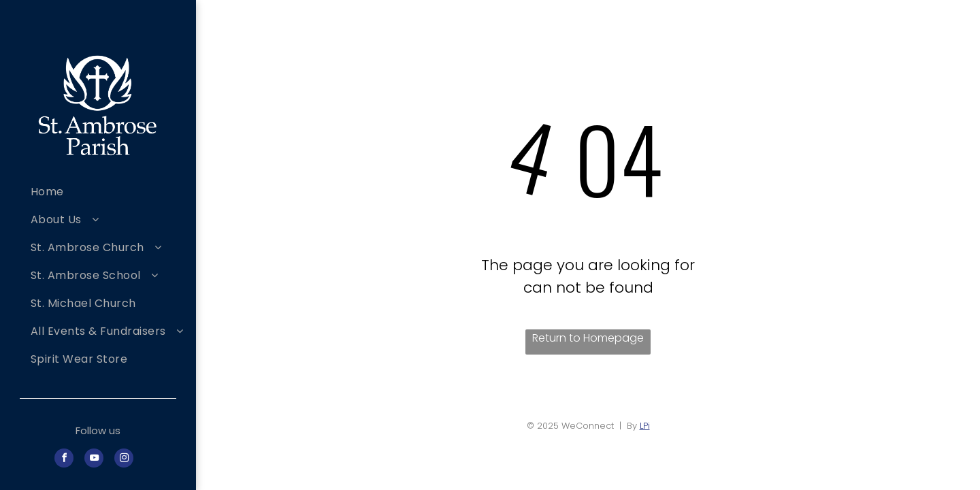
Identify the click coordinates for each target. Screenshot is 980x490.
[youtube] (94, 460)
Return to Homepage (588, 338)
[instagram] (124, 460)
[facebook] (64, 460)
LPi (645, 426)
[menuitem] (108, 192)
